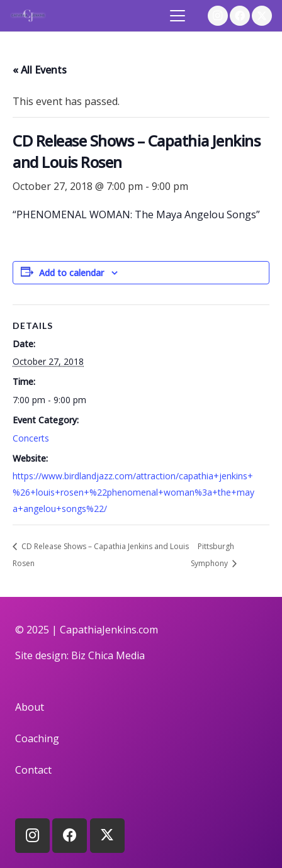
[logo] (28, 16)
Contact (33, 770)
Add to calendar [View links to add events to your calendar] (71, 273)
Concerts (31, 438)
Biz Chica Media (108, 655)
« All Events (40, 70)
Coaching (37, 738)
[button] (178, 16)
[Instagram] (218, 16)
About (30, 707)
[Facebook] (240, 16)
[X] (262, 16)
